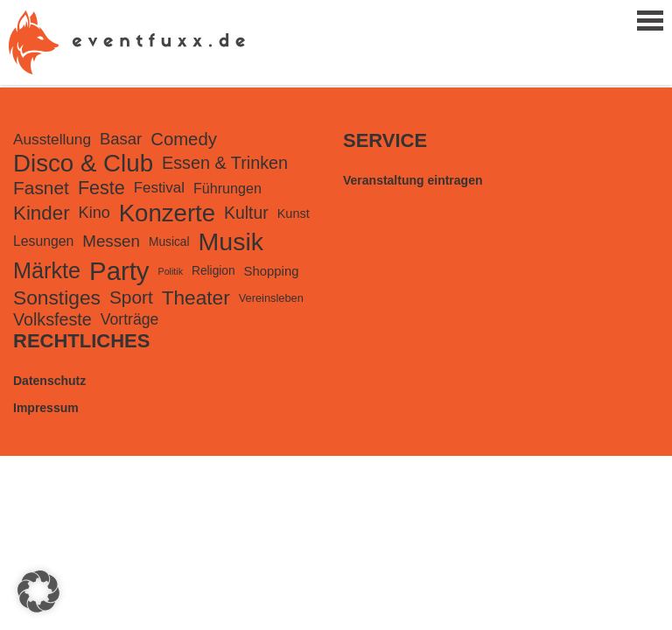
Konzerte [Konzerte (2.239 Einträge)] (167, 213)
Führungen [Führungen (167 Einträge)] (227, 188)
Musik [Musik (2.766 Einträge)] (231, 241)
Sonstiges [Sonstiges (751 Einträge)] (57, 297)
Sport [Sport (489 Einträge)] (131, 297)
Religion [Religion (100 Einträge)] (213, 271)
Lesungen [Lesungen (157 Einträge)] (43, 241)
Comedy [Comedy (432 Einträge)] (184, 139)
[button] (38, 591)
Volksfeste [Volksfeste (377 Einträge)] (52, 319)
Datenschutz (49, 381)
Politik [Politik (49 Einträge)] (171, 271)
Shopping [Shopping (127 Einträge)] (272, 271)
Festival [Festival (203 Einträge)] (159, 188)
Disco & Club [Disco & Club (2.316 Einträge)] (83, 163)
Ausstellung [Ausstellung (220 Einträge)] (52, 139)
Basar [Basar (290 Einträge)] (121, 139)
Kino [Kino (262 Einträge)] (94, 213)
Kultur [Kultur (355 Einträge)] (246, 213)
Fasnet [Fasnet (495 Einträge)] (41, 188)
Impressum (46, 408)
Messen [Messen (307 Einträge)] (111, 241)
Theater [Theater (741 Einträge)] (196, 297)
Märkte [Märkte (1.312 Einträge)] (47, 270)
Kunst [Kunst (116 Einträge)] (294, 213)
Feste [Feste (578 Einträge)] (101, 188)
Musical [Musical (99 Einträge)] (169, 242)
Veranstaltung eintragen (413, 180)
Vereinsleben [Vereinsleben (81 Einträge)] (271, 298)
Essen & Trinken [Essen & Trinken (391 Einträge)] (225, 163)
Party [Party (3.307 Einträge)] (119, 271)
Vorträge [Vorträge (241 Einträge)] (130, 319)
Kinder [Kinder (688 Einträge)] (42, 213)
